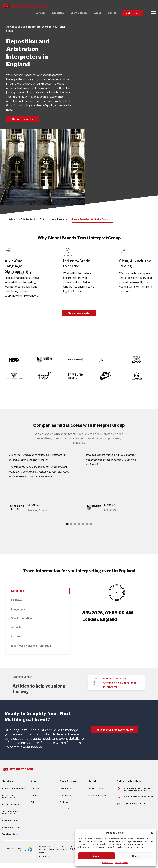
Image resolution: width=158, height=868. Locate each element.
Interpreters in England (55, 219)
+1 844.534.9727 (146, 802)
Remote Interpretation (12, 833)
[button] (152, 833)
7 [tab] (91, 529)
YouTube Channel (96, 794)
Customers (65, 807)
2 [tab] (71, 529)
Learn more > (45, 862)
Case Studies (66, 794)
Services (34, 13)
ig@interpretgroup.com (135, 809)
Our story (35, 794)
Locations (53, 13)
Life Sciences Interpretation (9, 802)
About (94, 13)
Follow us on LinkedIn (98, 801)
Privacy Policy (122, 863)
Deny (135, 856)
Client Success (75, 13)
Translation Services (11, 839)
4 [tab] (79, 529)
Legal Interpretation (11, 826)
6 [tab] (87, 529)
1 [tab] (67, 529)
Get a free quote (23, 119)
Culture (34, 807)
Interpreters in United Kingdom (24, 219)
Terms (73, 852)
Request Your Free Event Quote (114, 735)
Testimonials (65, 801)
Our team (35, 801)
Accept (97, 856)
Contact (110, 13)
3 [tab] (75, 529)
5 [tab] (83, 529)
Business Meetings (11, 810)
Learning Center (67, 814)
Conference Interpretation (14, 794)
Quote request (131, 13)
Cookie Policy (108, 863)
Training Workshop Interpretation (10, 818)
